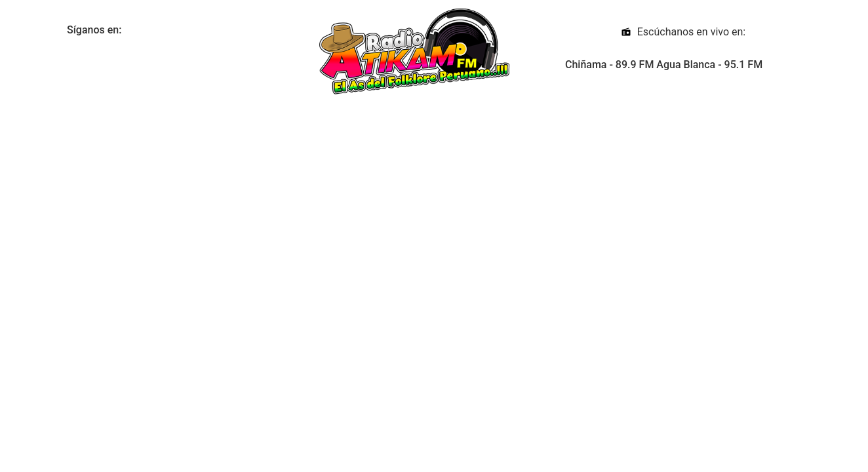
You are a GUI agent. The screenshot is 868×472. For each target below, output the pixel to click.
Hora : (91, 124)
